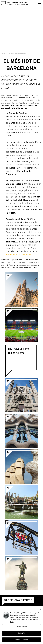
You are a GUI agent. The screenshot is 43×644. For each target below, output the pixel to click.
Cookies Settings (21, 628)
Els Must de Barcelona (17, 53)
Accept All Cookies (21, 641)
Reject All (21, 634)
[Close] (40, 611)
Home (3, 53)
